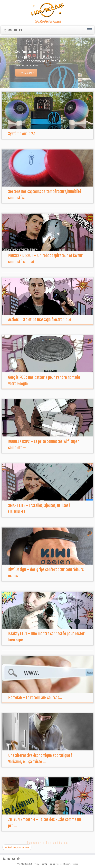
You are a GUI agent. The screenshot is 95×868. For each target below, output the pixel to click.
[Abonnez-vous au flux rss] (6, 30)
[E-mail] (11, 30)
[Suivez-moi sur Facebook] (22, 30)
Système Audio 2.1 (22, 134)
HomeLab (28, 864)
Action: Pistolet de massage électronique (40, 320)
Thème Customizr (71, 864)
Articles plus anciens (17, 847)
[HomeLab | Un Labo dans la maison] (47, 10)
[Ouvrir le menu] (90, 30)
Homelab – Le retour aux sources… (35, 698)
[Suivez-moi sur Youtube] (16, 30)
